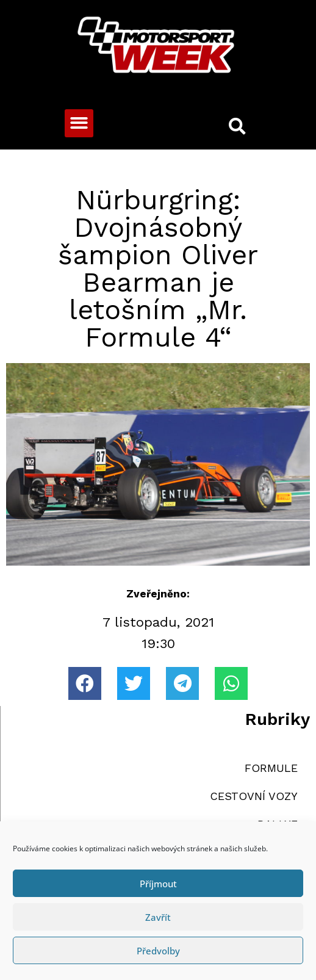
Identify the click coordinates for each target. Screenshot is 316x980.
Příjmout (158, 884)
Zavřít (158, 917)
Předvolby (158, 951)
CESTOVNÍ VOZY (254, 796)
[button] (79, 124)
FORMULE (271, 768)
